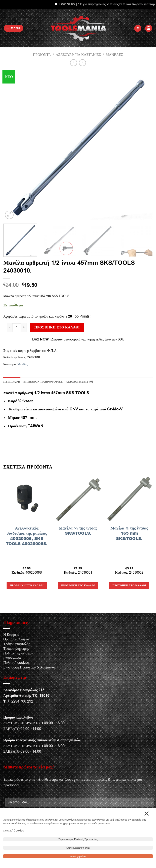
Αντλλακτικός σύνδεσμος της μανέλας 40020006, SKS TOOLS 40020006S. (27, 536)
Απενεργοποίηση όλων (78, 848)
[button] (14, 28)
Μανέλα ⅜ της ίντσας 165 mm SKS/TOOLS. (129, 533)
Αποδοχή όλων (78, 856)
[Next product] (73, 63)
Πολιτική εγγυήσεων (18, 653)
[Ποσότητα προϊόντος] (17, 328)
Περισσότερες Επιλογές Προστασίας (78, 839)
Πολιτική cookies (16, 663)
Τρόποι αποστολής (17, 644)
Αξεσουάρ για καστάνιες (78, 55)
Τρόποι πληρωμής (16, 649)
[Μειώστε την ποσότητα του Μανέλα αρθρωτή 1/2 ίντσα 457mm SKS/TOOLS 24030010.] (10, 328)
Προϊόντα (42, 55)
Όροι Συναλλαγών (16, 639)
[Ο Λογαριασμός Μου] (138, 28)
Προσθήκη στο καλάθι (57, 327)
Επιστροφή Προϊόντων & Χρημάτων (29, 667)
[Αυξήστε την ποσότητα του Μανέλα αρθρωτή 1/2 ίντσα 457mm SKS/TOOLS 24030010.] (24, 328)
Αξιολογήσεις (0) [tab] (79, 382)
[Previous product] (82, 63)
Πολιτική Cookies (14, 831)
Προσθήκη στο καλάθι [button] (27, 586)
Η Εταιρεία (11, 635)
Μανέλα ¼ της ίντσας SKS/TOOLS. (78, 531)
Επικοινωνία (12, 658)
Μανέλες (114, 55)
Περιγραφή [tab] (12, 382)
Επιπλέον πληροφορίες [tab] (43, 382)
